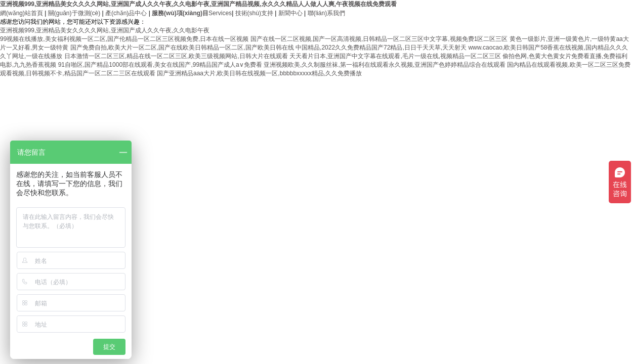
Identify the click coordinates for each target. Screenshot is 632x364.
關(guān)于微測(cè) (74, 13)
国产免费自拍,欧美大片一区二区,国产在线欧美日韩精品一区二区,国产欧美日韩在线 (182, 48)
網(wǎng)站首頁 (22, 13)
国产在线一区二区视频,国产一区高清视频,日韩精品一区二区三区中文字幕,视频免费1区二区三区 (379, 39)
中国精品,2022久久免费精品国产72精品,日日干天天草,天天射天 (381, 48)
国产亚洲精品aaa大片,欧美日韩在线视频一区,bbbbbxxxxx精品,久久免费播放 (259, 73)
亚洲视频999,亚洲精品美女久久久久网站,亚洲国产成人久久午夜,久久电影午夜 (105, 30)
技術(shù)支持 (254, 13)
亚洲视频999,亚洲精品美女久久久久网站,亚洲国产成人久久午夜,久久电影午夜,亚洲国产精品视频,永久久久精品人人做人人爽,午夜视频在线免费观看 (198, 4)
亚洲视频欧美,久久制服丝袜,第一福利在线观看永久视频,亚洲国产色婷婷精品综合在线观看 (385, 65)
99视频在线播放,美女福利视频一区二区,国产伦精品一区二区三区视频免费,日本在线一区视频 (124, 39)
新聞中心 (290, 13)
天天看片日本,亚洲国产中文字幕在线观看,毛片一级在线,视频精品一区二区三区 (395, 56)
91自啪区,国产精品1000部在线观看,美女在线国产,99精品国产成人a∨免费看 (160, 65)
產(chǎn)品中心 (126, 13)
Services (192, 13)
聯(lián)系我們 (327, 13)
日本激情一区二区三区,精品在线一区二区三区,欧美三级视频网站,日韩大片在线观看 (176, 56)
